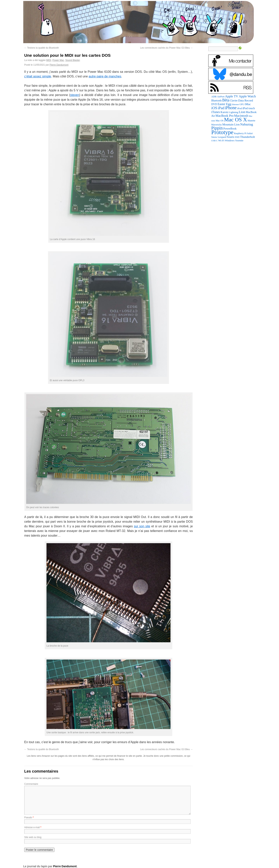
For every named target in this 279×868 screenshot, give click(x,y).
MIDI (49, 60)
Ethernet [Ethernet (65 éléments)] (235, 104)
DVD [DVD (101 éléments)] (214, 104)
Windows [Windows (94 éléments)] (230, 140)
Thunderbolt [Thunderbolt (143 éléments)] (248, 137)
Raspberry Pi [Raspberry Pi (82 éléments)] (240, 133)
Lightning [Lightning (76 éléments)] (234, 112)
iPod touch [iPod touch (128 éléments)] (249, 108)
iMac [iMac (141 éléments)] (248, 104)
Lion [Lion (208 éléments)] (242, 112)
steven (75, 95)
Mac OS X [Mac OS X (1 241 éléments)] (236, 120)
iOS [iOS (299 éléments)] (214, 108)
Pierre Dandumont (59, 65)
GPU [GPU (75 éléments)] (242, 104)
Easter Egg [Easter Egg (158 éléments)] (224, 104)
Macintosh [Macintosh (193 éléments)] (241, 116)
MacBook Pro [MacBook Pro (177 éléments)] (224, 116)
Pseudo (28, 817)
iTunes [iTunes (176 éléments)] (216, 112)
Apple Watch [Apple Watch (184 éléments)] (247, 96)
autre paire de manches (105, 76)
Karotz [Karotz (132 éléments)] (224, 112)
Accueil (236, 5)
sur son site (142, 526)
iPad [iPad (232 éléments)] (221, 108)
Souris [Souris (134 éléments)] (231, 137)
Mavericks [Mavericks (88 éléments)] (217, 125)
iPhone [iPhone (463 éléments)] (231, 108)
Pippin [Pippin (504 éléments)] (217, 128)
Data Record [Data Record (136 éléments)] (245, 100)
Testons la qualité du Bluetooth (42, 48)
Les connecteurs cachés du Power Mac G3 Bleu (167, 48)
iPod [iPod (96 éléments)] (239, 108)
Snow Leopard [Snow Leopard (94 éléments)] (219, 137)
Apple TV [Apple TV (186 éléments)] (232, 96)
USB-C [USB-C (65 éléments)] (215, 141)
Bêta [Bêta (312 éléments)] (226, 100)
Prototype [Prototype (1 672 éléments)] (222, 132)
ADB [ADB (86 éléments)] (214, 97)
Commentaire (31, 784)
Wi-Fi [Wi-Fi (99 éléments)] (221, 140)
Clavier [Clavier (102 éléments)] (234, 101)
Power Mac (58, 60)
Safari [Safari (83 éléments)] (250, 133)
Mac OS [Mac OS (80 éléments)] (220, 121)
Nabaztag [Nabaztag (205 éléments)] (247, 124)
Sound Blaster (73, 60)
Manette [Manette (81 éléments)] (251, 121)
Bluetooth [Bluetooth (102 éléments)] (217, 101)
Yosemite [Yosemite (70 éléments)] (239, 141)
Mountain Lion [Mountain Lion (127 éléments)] (231, 124)
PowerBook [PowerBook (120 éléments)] (230, 129)
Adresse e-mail (32, 827)
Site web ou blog (33, 837)
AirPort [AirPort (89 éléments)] (221, 97)
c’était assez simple (38, 76)
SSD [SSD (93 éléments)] (237, 137)
